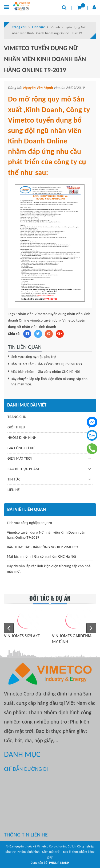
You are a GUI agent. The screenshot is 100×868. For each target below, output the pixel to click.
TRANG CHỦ (17, 417)
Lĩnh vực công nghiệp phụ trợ (33, 357)
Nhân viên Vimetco (33, 314)
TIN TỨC (14, 479)
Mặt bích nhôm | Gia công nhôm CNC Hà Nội (45, 372)
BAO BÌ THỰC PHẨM (23, 469)
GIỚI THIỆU (16, 427)
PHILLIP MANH (59, 863)
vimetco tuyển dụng (46, 320)
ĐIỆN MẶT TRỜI (20, 458)
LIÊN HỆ (14, 490)
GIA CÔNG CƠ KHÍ (21, 448)
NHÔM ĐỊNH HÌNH (22, 438)
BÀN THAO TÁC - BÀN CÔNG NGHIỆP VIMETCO (46, 364)
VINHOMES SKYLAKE (22, 636)
